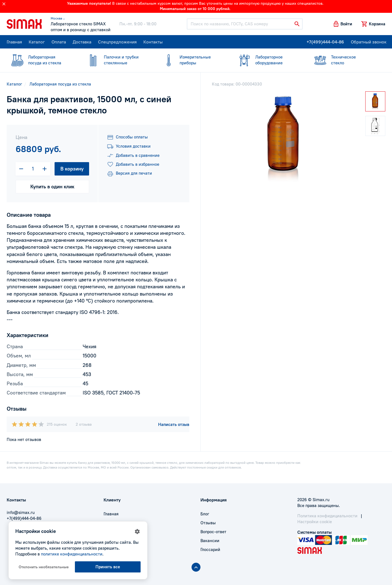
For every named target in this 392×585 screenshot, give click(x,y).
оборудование (268, 60)
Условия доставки (129, 147)
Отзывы (208, 523)
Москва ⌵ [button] (58, 18)
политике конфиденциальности (72, 554)
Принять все (108, 567)
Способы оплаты (127, 137)
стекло (344, 60)
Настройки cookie (315, 522)
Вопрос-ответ (213, 532)
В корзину (72, 169)
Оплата (59, 42)
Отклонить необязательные (44, 567)
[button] (342, 24)
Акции (110, 549)
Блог (205, 514)
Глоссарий (210, 549)
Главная (14, 42)
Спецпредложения (117, 42)
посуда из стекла (41, 60)
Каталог (37, 42)
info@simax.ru (21, 512)
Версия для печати (129, 174)
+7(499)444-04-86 (325, 42)
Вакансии (210, 541)
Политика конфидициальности (327, 516)
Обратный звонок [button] (369, 42)
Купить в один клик (52, 187)
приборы (193, 60)
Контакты (153, 42)
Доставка (82, 42)
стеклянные (117, 60)
